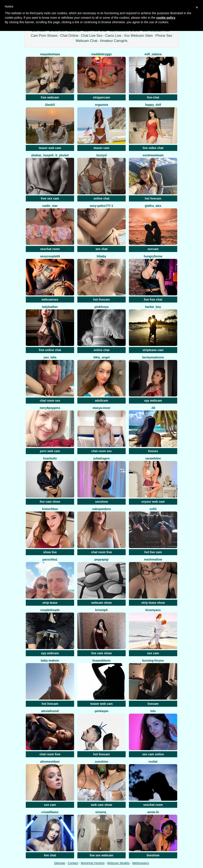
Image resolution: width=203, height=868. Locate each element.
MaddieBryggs (102, 54)
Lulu (153, 711)
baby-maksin (50, 661)
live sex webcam (102, 855)
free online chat (50, 350)
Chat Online (69, 36)
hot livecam (153, 198)
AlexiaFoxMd (50, 711)
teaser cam (101, 148)
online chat (102, 198)
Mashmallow (153, 559)
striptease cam (153, 350)
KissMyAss (153, 610)
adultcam (101, 401)
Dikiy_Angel (101, 357)
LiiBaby (101, 256)
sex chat (101, 249)
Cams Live (113, 36)
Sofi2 (153, 509)
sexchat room (50, 249)
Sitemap (59, 863)
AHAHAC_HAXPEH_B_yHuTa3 (50, 155)
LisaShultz (50, 458)
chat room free (101, 552)
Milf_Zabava (153, 54)
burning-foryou (153, 661)
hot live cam (153, 552)
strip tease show (153, 603)
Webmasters (140, 863)
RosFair (153, 762)
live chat (50, 855)
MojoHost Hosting (93, 863)
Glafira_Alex (153, 206)
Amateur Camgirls (114, 41)
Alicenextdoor (50, 762)
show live (50, 552)
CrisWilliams (50, 812)
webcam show (101, 603)
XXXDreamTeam (153, 155)
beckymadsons (153, 357)
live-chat (153, 97)
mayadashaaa (50, 54)
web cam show (101, 805)
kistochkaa (50, 509)
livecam (153, 704)
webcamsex (50, 300)
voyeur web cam (153, 502)
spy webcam (153, 401)
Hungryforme (153, 256)
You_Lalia (50, 357)
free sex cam (50, 198)
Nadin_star (50, 206)
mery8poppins (50, 408)
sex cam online (153, 754)
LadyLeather (50, 307)
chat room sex (50, 401)
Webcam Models (118, 863)
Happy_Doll (153, 105)
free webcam (50, 97)
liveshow (153, 855)
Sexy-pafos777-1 (101, 206)
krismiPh (101, 610)
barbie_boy (153, 307)
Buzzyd (101, 155)
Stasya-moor (101, 408)
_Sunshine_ (101, 762)
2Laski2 (50, 105)
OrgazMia (101, 105)
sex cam (153, 653)
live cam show (50, 502)
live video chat (153, 148)
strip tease (50, 603)
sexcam (153, 249)
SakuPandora (101, 509)
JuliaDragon (101, 458)
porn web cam (50, 451)
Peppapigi (101, 559)
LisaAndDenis (101, 661)
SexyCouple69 (50, 256)
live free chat (153, 300)
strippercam (101, 97)
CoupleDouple (50, 610)
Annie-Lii (153, 812)
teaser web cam (50, 148)
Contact (73, 863)
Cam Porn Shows (44, 36)
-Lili (153, 408)
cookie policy (166, 18)
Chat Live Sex (92, 36)
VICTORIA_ (102, 812)
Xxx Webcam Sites (138, 36)
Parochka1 (50, 559)
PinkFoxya (101, 307)
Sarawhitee (153, 458)
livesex (153, 451)
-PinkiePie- (101, 711)
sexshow (101, 502)
